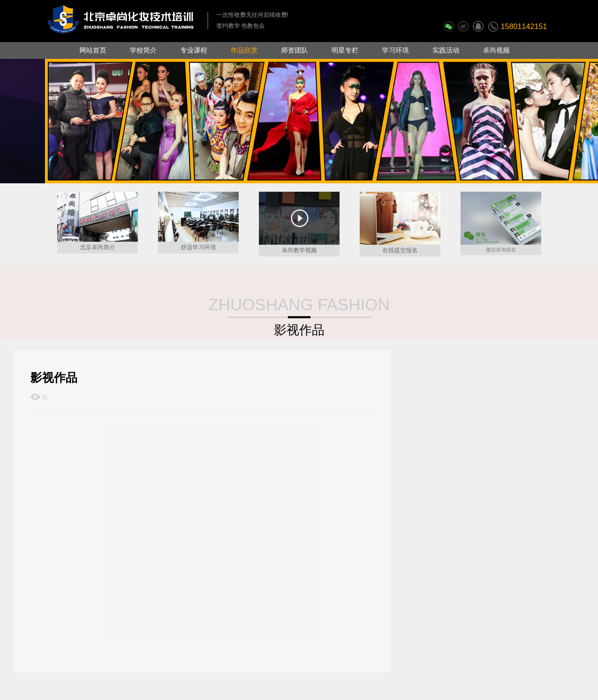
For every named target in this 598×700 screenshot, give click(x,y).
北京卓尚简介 (97, 247)
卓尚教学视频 (299, 250)
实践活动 (446, 50)
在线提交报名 (400, 250)
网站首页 (93, 50)
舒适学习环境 (198, 247)
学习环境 (395, 50)
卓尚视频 (496, 50)
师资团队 (295, 50)
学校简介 (143, 50)
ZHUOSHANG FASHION (299, 305)
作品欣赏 (244, 50)
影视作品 (299, 330)
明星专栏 (345, 50)
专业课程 (194, 50)
